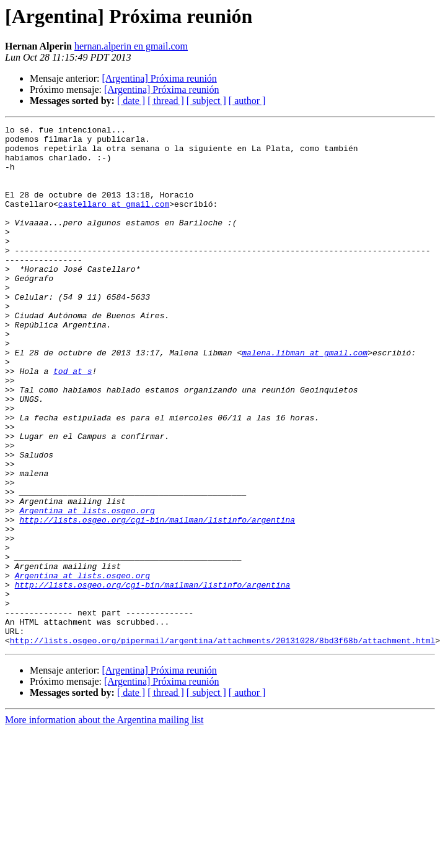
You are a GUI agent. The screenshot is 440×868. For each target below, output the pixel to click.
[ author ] (247, 101)
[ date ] (131, 101)
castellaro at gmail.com (114, 220)
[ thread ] (166, 101)
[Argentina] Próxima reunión (159, 78)
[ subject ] (206, 101)
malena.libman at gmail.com (305, 399)
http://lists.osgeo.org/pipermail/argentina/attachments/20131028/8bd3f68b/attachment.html (222, 744)
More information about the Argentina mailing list (104, 824)
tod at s (73, 421)
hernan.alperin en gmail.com (131, 46)
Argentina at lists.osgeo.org (87, 588)
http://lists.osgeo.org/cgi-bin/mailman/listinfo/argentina (157, 599)
